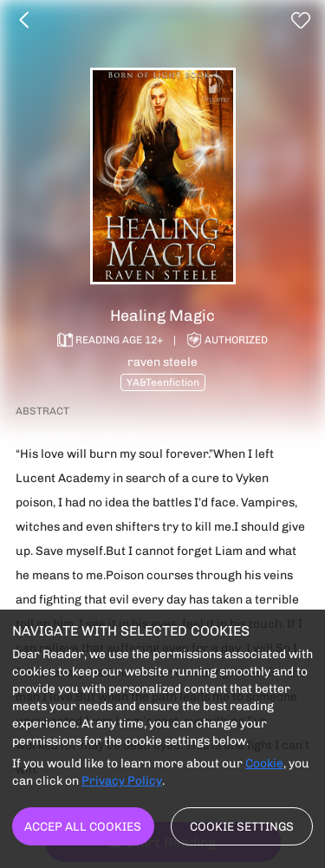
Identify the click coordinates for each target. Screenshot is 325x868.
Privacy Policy (122, 780)
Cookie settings (242, 826)
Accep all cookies (83, 826)
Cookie (264, 763)
